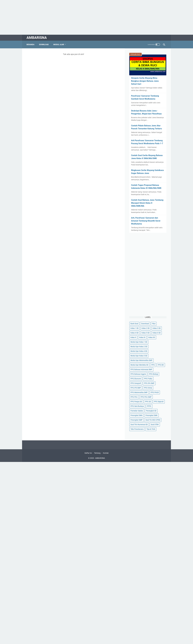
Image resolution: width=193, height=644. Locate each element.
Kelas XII (152, 337)
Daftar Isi (88, 453)
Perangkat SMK (152, 415)
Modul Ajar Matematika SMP (141, 360)
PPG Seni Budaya (137, 406)
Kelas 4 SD (135, 333)
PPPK (149, 406)
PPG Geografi (136, 383)
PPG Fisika (148, 379)
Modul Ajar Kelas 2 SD (139, 347)
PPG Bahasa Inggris (138, 374)
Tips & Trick (151, 429)
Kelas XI (142, 337)
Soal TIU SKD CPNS (153, 420)
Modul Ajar (59, 44)
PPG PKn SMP (146, 397)
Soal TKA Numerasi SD (139, 424)
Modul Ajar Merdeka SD (139, 365)
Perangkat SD (151, 411)
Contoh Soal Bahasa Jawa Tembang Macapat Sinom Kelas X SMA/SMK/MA (147, 203)
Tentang (97, 453)
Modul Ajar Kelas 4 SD (139, 351)
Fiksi (154, 324)
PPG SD (148, 402)
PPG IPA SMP (149, 383)
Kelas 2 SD (146, 328)
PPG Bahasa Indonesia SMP (141, 369)
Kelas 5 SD (146, 333)
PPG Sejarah (159, 402)
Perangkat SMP (137, 420)
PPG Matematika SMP (139, 392)
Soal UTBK (155, 424)
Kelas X (133, 337)
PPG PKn (134, 397)
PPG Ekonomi (136, 379)
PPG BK (161, 365)
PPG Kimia (148, 388)
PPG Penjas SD (136, 402)
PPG (153, 365)
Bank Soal (134, 324)
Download (44, 44)
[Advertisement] (74, 17)
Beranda (30, 44)
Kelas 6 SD (157, 333)
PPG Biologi (153, 374)
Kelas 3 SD (157, 328)
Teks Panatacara (137, 429)
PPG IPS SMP (136, 388)
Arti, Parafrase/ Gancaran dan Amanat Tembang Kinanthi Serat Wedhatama (146, 221)
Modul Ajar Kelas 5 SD (139, 356)
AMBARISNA (37, 38)
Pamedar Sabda (137, 411)
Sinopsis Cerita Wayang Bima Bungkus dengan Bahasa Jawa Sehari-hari (145, 81)
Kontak (106, 453)
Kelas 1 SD (135, 328)
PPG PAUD (155, 392)
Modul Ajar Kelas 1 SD (139, 342)
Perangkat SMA (137, 415)
